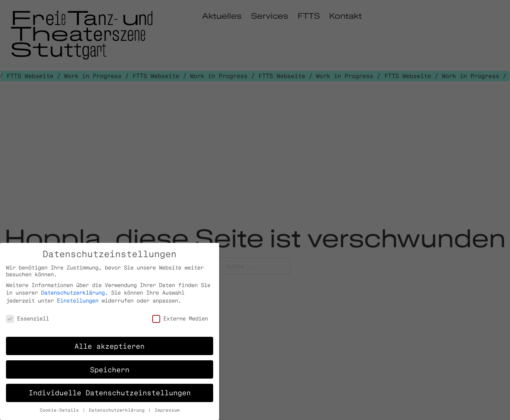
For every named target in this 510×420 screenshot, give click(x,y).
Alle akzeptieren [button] (110, 346)
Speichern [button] (110, 369)
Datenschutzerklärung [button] (118, 410)
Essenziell (27, 318)
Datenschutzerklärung (73, 292)
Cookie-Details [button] (61, 410)
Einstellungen (78, 300)
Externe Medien (180, 318)
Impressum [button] (167, 410)
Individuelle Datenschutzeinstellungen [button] (110, 393)
